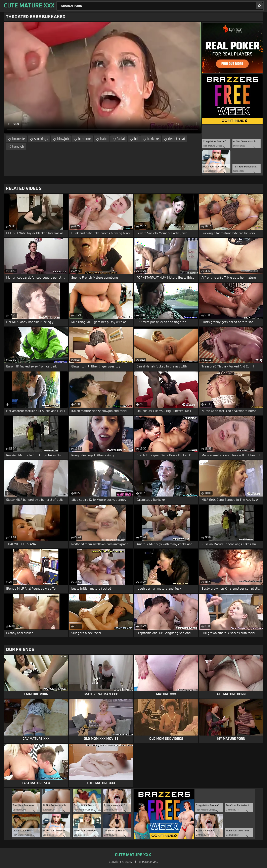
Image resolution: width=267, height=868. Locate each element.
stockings (41, 139)
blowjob (63, 139)
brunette (19, 139)
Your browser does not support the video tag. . (103, 78)
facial (121, 139)
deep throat (177, 139)
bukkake (153, 139)
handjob (18, 147)
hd (136, 139)
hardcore (84, 139)
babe (104, 139)
